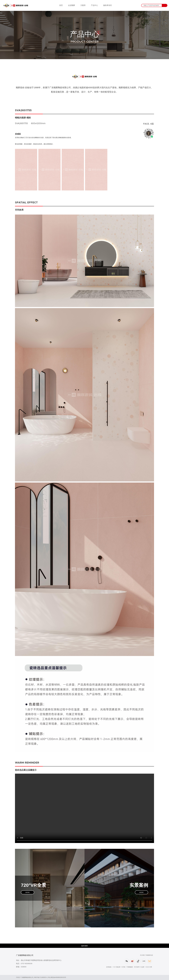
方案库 (83, 5)
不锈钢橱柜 (130, 967)
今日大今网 (149, 967)
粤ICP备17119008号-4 (41, 977)
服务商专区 (108, 5)
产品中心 (94, 5)
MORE (28, 892)
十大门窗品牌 (117, 967)
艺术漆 (123, 967)
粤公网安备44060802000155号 (57, 977)
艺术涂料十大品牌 (139, 967)
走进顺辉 (72, 5)
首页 (61, 5)
